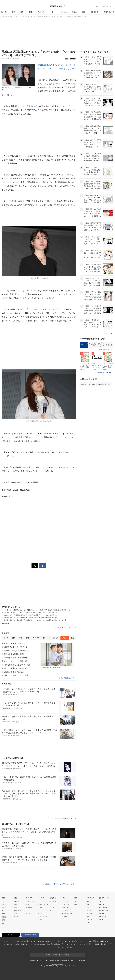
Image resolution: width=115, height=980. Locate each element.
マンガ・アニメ (43, 904)
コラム (74, 12)
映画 (15, 904)
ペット (52, 910)
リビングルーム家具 (93, 345)
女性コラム (66, 904)
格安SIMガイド (9, 944)
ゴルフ (28, 910)
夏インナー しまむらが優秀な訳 (14, 661)
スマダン (65, 901)
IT (39, 910)
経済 (3, 904)
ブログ (89, 941)
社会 (3, 901)
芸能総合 (17, 901)
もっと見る (109, 333)
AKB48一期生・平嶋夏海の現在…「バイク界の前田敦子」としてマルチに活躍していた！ (33, 615)
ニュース (4, 12)
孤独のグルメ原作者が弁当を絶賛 (15, 668)
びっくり (53, 901)
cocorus (43, 944)
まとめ (4, 910)
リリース (102, 901)
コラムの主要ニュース (67, 678)
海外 (22, 12)
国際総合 (5, 917)
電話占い (96, 941)
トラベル (65, 910)
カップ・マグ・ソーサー (101, 345)
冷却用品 (109, 345)
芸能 (31, 12)
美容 (110, 944)
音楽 (15, 907)
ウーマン (69, 944)
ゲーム (40, 907)
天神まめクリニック (64, 941)
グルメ (40, 914)
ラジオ (31, 106)
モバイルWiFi (34, 944)
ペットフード (47, 947)
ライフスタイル (67, 907)
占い (63, 944)
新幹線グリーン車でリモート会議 (15, 675)
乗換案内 (90, 944)
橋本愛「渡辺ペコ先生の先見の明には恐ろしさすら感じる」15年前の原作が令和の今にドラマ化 (35, 620)
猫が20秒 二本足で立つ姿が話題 (15, 647)
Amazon (84, 384)
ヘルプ (101, 920)
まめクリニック (51, 941)
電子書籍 (69, 947)
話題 (76, 904)
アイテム (82, 941)
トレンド (52, 12)
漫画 (84, 12)
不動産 (97, 944)
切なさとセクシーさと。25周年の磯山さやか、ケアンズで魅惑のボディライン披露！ (31, 618)
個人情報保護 (65, 961)
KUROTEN (16, 941)
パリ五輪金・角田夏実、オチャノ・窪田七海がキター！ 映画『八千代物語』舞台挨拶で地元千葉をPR (37, 610)
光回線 (17, 944)
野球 (27, 904)
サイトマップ (103, 917)
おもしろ (64, 12)
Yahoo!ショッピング (104, 384)
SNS (38, 106)
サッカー (29, 907)
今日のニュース (109, 12)
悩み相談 (50, 944)
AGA (54, 947)
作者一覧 (101, 904)
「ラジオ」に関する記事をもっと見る (62, 818)
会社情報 (33, 961)
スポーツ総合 (30, 901)
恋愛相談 (57, 944)
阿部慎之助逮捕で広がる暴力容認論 (16, 665)
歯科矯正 (104, 944)
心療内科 (75, 941)
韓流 (15, 914)
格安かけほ (25, 944)
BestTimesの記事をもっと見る (64, 627)
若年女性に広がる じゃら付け (14, 644)
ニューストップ (101, 6)
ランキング (95, 12)
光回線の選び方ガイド (28, 941)
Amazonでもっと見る (104, 373)
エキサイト (111, 6)
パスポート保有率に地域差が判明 (15, 658)
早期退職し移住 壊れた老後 (13, 672)
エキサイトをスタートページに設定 (57, 955)
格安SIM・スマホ (106, 941)
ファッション (42, 917)
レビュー (41, 901)
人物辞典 (101, 914)
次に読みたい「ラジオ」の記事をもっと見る (59, 884)
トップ (6, 638)
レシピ (76, 944)
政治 (3, 907)
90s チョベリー (67, 914)
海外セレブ (17, 910)
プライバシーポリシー (52, 961)
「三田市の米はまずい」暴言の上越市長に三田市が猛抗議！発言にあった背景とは (30, 613)
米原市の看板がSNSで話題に (13, 654)
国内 (14, 12)
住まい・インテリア (84, 345)
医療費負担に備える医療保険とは (15, 651)
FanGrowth (41, 941)
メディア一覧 (103, 907)
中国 (3, 920)
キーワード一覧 (104, 910)
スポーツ (41, 12)
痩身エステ (61, 947)
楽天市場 (92, 384)
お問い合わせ (81, 961)
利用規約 (40, 961)
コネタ (52, 904)
